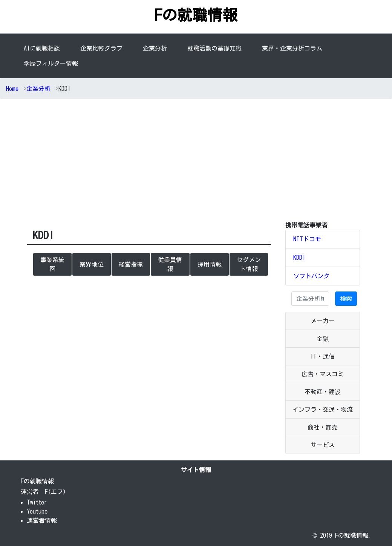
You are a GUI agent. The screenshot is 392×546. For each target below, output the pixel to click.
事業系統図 (52, 264)
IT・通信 (322, 356)
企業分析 (156, 48)
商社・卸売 (323, 427)
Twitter (37, 502)
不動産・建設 (323, 392)
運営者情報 (42, 520)
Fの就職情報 (196, 15)
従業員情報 (170, 264)
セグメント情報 (249, 264)
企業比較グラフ (101, 48)
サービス (323, 445)
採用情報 (210, 264)
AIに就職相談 (42, 48)
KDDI (299, 258)
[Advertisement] (196, 162)
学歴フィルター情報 (51, 63)
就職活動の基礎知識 (214, 48)
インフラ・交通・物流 (323, 409)
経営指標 (131, 264)
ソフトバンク (311, 276)
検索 (346, 299)
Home (12, 89)
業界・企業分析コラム (292, 48)
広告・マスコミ (323, 374)
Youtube (37, 511)
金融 (323, 339)
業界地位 (92, 264)
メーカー (323, 321)
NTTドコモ (307, 239)
